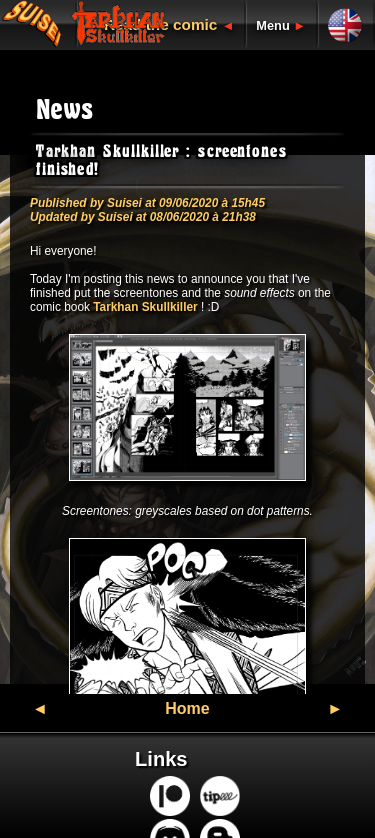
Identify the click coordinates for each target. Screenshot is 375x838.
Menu (272, 25)
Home (187, 708)
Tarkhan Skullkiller (145, 307)
